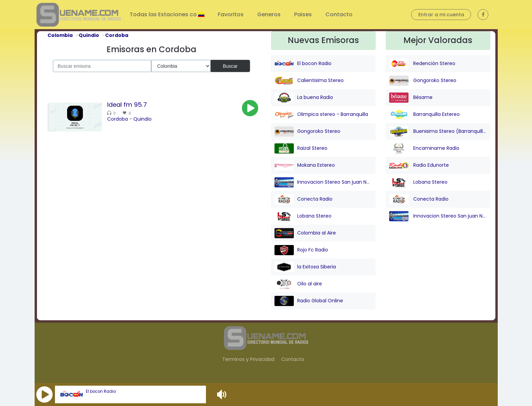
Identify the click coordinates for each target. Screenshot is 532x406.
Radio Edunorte (419, 165)
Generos (269, 14)
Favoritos (231, 14)
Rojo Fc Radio (301, 250)
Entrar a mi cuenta (441, 15)
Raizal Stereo (301, 148)
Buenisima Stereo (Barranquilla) (438, 131)
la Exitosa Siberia (305, 267)
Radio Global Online (309, 301)
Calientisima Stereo (309, 81)
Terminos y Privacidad (248, 359)
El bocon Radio (101, 391)
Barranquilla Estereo (424, 115)
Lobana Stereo (303, 216)
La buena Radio (304, 98)
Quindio (142, 119)
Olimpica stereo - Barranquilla (321, 115)
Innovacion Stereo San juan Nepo (323, 182)
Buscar (230, 66)
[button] (44, 394)
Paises (303, 14)
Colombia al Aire (305, 233)
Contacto (339, 14)
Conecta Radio (303, 199)
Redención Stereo (422, 64)
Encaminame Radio (424, 148)
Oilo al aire (298, 284)
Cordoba (118, 119)
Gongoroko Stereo (307, 131)
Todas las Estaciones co (164, 14)
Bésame (411, 98)
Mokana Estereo (305, 165)
